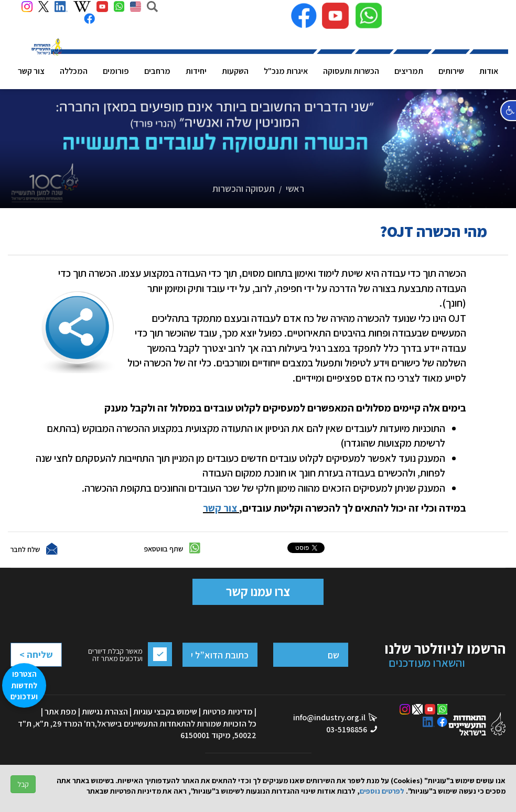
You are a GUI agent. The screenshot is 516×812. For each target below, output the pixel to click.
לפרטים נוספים (382, 791)
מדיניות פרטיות (228, 712)
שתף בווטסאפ (164, 549)
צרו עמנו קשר (258, 591)
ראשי (295, 188)
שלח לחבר (25, 549)
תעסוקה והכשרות (244, 188)
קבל (23, 784)
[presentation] (52, 681)
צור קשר (220, 508)
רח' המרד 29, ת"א (65, 724)
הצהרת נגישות (105, 712)
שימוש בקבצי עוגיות (165, 712)
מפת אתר (61, 712)
